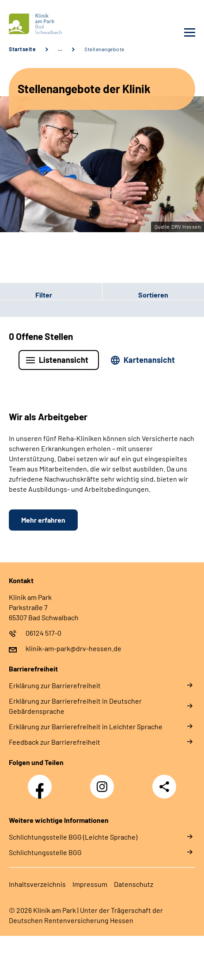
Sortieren (153, 295)
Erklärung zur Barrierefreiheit (55, 685)
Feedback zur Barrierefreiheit (55, 742)
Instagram (104, 782)
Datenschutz (134, 884)
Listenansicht (64, 360)
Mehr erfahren (43, 520)
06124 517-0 (43, 633)
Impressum (90, 884)
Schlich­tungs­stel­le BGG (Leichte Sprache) (73, 837)
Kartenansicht (149, 360)
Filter (26, 295)
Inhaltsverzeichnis (37, 884)
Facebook (42, 782)
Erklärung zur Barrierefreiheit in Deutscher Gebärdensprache (75, 706)
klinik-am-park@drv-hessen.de (74, 648)
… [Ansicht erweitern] (60, 49)
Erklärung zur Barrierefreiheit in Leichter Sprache (86, 726)
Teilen (164, 787)
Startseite (22, 49)
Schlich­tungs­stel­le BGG (45, 852)
